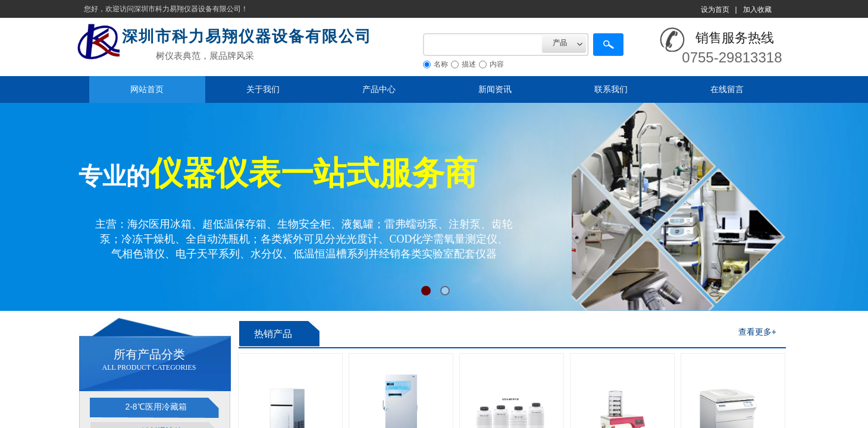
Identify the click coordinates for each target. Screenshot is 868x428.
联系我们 (611, 89)
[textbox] (482, 45)
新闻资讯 (495, 89)
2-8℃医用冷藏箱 (156, 407)
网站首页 (147, 89)
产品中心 (379, 89)
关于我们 (263, 89)
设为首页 (715, 10)
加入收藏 (757, 10)
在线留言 (727, 89)
